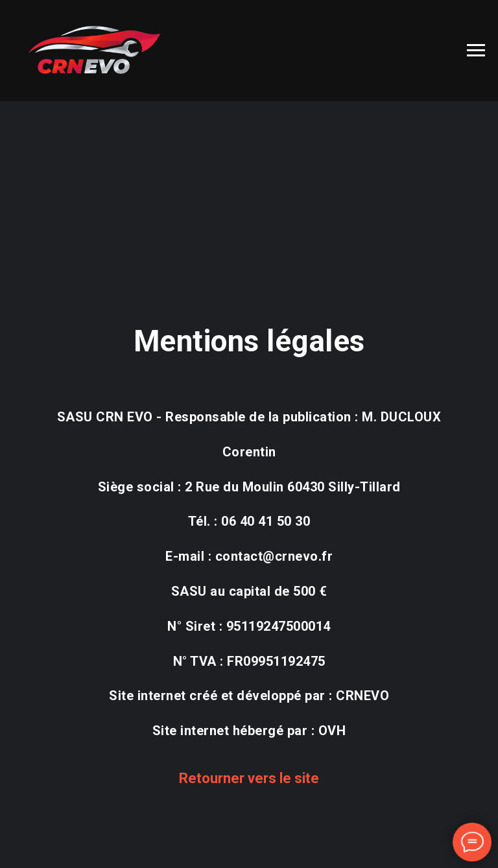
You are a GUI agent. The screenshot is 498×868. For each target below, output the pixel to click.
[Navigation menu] (476, 51)
